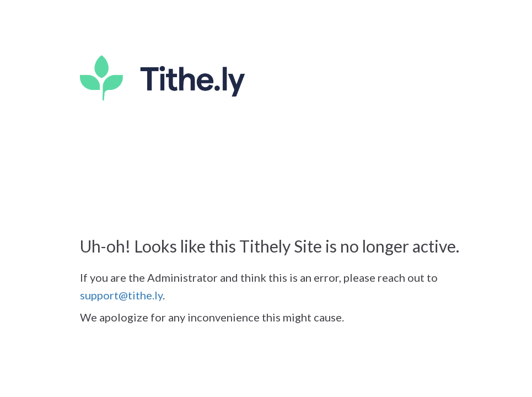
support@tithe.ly (121, 295)
